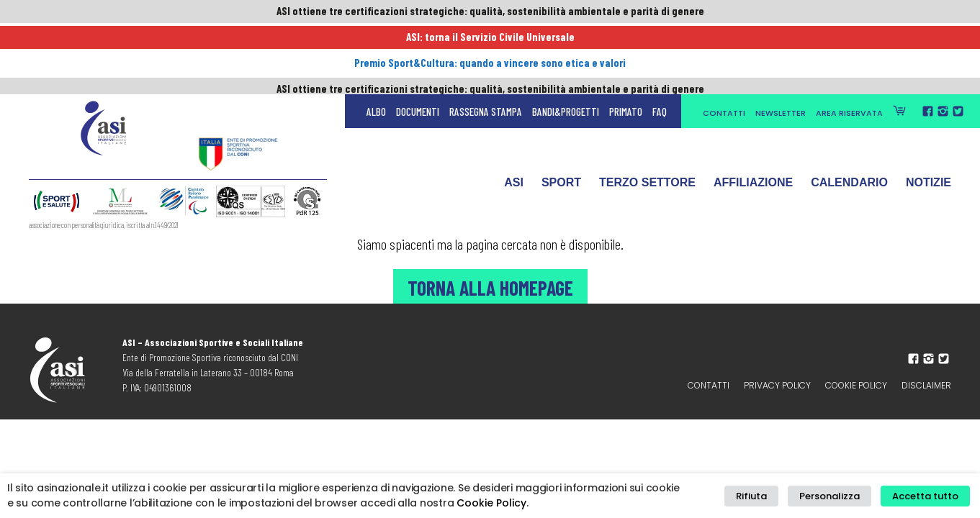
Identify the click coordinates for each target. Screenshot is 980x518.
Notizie (929, 117)
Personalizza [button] (839, 496)
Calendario (849, 117)
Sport (561, 117)
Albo (376, 43)
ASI (514, 117)
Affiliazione (753, 117)
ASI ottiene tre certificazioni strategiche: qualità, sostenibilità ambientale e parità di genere (490, 12)
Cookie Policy (856, 385)
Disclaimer (926, 385)
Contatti (724, 45)
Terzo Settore (647, 117)
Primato (626, 43)
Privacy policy (777, 385)
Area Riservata (849, 45)
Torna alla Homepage (490, 286)
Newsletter (781, 45)
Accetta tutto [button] (928, 496)
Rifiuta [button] (768, 496)
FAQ (660, 43)
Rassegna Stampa (486, 43)
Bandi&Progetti (566, 43)
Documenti (418, 43)
